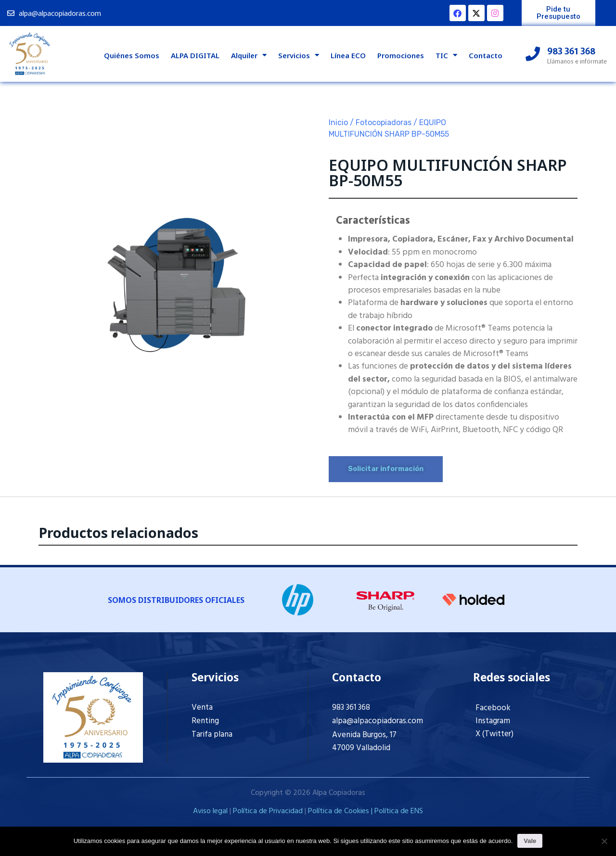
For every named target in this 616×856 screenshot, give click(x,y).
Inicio (338, 122)
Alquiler (249, 55)
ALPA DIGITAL (195, 55)
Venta (202, 708)
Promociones (401, 55)
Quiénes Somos (132, 55)
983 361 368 (351, 708)
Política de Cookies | (341, 811)
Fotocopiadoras (384, 122)
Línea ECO (348, 55)
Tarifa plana (212, 735)
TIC (446, 55)
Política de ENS (399, 811)
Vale (530, 841)
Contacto (486, 55)
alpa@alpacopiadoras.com (378, 721)
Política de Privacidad (268, 811)
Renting (205, 721)
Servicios (299, 55)
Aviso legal (210, 811)
